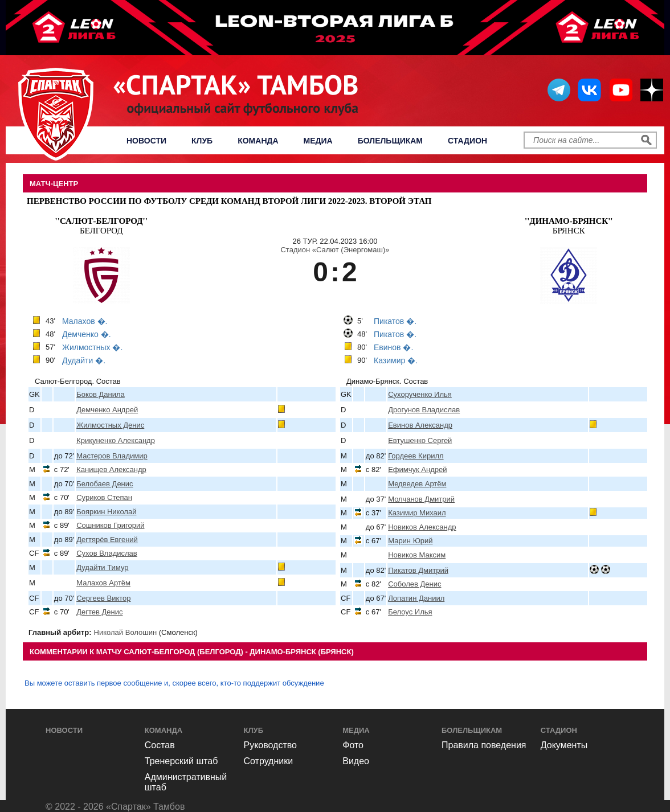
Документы (564, 745)
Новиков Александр (422, 527)
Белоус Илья (410, 612)
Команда (258, 141)
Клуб (202, 141)
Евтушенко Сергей (420, 440)
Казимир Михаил (417, 513)
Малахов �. (85, 321)
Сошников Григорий (110, 525)
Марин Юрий (410, 541)
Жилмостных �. (92, 347)
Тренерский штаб (181, 761)
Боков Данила (101, 394)
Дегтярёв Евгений (107, 540)
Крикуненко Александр (116, 440)
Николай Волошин (126, 632)
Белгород (101, 226)
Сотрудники (269, 761)
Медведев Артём (417, 484)
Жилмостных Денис (110, 425)
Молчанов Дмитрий (421, 499)
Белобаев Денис (105, 484)
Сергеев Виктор (103, 598)
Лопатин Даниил (416, 598)
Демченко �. (87, 334)
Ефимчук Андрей (417, 469)
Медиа (318, 141)
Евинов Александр (420, 425)
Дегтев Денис (99, 612)
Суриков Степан (104, 497)
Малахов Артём (103, 583)
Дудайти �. (84, 360)
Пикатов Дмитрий (418, 570)
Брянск (569, 226)
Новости (146, 141)
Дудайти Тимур (102, 567)
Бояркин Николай (106, 512)
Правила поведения (484, 745)
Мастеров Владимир (112, 456)
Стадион (467, 141)
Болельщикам (390, 141)
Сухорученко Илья (420, 394)
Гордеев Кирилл (416, 456)
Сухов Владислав (107, 553)
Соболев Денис (414, 584)
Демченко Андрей (107, 410)
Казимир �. (396, 360)
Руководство (271, 745)
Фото (353, 745)
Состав (160, 745)
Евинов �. (393, 347)
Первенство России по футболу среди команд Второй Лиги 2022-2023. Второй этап (229, 201)
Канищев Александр (111, 469)
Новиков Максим (417, 555)
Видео (356, 761)
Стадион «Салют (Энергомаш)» (335, 250)
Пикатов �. (395, 321)
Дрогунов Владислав (424, 410)
